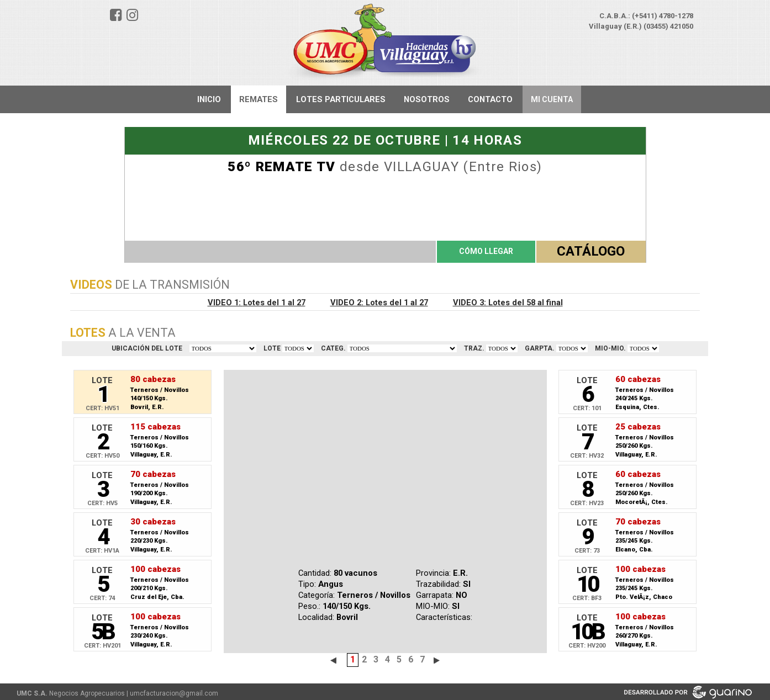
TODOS (223, 348)
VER (298, 348)
